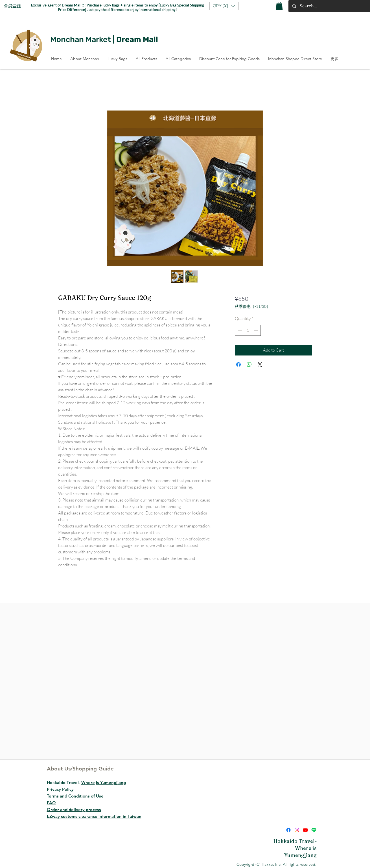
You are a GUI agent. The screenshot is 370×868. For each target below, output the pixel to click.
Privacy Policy (60, 789)
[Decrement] (239, 330)
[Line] (314, 830)
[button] (224, 6)
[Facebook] (288, 830)
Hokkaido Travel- (86, 782)
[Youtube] (305, 830)
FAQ (51, 803)
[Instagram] (297, 830)
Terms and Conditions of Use (75, 796)
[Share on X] (260, 365)
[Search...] (331, 6)
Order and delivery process (74, 810)
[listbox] (224, 6)
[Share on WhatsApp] (249, 365)
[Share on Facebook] (238, 365)
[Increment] (256, 330)
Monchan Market (81, 39)
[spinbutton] (248, 330)
